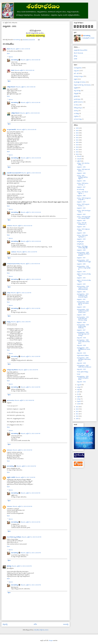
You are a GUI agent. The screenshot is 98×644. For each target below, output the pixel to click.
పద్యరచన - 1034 (81, 278)
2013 (77, 409)
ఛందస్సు (76, 111)
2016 (77, 152)
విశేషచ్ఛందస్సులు (78, 108)
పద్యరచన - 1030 (81, 307)
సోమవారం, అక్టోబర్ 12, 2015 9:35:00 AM (31, 173)
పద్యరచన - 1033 (81, 284)
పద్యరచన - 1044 (81, 208)
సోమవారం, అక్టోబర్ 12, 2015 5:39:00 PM (26, 466)
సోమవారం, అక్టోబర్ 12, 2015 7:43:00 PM (25, 477)
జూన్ (79, 392)
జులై (78, 389)
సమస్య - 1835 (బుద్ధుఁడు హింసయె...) (83, 205)
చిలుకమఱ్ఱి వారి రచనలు (80, 82)
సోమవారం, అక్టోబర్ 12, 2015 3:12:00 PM (30, 308)
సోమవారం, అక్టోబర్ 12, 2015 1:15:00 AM (20, 49)
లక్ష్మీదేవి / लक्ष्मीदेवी (11, 477)
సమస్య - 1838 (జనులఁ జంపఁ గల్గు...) (83, 184)
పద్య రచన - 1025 (81, 345)
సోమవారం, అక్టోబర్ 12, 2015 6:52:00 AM (30, 113)
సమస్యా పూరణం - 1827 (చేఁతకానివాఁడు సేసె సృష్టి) (84, 261)
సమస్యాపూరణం (78, 68)
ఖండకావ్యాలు (77, 99)
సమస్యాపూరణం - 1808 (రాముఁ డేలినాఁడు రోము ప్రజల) (83, 342)
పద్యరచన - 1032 (81, 292)
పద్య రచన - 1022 (81, 369)
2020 (77, 142)
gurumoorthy (10, 400)
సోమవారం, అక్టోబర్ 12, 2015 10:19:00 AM (31, 241)
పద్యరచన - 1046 (81, 196)
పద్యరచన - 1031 (81, 299)
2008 (77, 419)
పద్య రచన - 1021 (81, 382)
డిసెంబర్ (79, 156)
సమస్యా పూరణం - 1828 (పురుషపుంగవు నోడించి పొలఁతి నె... (83, 254)
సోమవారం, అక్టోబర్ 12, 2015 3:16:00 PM (30, 387)
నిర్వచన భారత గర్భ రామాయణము (82, 85)
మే (78, 394)
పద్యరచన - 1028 (81, 322)
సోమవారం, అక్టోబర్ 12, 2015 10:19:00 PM (22, 566)
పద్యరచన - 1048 (81, 181)
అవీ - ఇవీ (76, 73)
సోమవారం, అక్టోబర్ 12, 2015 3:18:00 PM (30, 433)
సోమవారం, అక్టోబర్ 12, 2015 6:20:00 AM (30, 60)
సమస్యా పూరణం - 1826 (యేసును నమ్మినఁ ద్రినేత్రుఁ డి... (84, 268)
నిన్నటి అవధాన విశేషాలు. (83, 355)
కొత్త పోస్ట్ (5, 624)
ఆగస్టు (79, 387)
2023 (77, 135)
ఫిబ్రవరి (79, 401)
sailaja (9, 293)
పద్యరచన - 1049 (81, 173)
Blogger (51, 640)
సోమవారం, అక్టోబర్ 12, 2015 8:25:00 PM (22, 506)
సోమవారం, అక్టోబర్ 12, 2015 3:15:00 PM (30, 356)
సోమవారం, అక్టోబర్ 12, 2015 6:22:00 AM (30, 102)
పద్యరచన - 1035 (81, 272)
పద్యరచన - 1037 (81, 258)
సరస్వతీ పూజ (80, 244)
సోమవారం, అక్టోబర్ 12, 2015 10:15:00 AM (31, 212)
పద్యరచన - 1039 (81, 239)
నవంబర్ (79, 159)
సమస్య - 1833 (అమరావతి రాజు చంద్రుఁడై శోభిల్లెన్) (84, 217)
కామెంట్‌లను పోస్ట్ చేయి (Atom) (41, 630)
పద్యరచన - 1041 (81, 227)
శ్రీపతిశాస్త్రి (9, 566)
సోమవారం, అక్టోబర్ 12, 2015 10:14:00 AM (31, 158)
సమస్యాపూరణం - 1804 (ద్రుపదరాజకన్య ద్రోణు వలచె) (83, 378)
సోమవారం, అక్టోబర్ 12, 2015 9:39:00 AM (24, 70)
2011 (77, 414)
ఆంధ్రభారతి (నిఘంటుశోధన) (81, 50)
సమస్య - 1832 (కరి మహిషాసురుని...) (82, 224)
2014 (77, 407)
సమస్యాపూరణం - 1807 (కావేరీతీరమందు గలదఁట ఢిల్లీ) (84, 349)
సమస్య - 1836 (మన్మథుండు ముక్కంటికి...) (84, 199)
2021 (77, 140)
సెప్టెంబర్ (79, 385)
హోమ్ (35, 624)
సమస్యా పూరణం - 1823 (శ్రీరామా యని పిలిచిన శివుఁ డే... (83, 303)
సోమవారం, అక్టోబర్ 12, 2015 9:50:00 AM (30, 264)
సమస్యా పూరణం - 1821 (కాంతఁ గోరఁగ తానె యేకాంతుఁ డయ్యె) (83, 319)
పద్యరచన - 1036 (81, 264)
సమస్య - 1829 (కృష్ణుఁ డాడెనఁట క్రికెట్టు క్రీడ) (82, 247)
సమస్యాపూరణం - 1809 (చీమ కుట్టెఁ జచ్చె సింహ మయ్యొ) (83, 334)
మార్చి (79, 399)
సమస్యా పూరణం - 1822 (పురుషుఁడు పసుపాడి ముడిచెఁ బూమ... (83, 311)
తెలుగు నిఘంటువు (78, 53)
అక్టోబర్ (79, 161)
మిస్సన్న (9, 322)
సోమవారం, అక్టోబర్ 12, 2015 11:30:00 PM (31, 553)
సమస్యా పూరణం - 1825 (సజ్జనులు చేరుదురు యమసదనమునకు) (83, 288)
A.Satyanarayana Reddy (13, 264)
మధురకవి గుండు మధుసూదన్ (14, 173)
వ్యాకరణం (76, 116)
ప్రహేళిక (76, 96)
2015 (77, 154)
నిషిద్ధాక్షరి (76, 93)
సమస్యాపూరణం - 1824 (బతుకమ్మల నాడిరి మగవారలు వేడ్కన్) (83, 296)
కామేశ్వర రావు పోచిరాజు (12, 370)
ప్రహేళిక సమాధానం (78, 102)
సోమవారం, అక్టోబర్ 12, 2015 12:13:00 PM (21, 293)
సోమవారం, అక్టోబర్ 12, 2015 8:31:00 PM (30, 522)
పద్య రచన (76, 71)
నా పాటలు (76, 105)
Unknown (9, 450)
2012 (77, 411)
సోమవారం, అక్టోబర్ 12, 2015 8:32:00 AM (26, 130)
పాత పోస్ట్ (66, 624)
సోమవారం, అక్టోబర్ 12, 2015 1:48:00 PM (21, 322)
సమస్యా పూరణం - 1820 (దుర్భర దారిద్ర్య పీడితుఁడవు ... (83, 326)
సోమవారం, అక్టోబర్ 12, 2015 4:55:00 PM (22, 450)
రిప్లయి (8, 53)
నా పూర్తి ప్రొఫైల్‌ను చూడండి (88, 38)
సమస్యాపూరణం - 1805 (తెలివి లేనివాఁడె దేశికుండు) (84, 366)
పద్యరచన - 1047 (81, 187)
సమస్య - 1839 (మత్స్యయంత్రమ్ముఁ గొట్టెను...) (82, 177)
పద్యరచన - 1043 (81, 214)
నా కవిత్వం (76, 113)
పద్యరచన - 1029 (81, 315)
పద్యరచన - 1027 (81, 330)
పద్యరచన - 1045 (81, 202)
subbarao (9, 226)
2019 (77, 145)
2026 (77, 128)
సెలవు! (79, 374)
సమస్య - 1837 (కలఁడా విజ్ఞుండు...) (82, 193)
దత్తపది (76, 79)
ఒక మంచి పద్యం (78, 119)
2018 (77, 147)
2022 (77, 138)
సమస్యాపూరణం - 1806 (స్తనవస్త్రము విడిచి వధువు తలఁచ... (84, 359)
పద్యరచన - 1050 (81, 167)
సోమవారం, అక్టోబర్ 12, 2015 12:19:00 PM (27, 252)
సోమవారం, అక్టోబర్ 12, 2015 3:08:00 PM (24, 400)
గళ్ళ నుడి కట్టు (77, 91)
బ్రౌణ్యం (76, 56)
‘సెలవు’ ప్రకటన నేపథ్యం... (83, 372)
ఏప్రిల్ (79, 397)
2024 (77, 133)
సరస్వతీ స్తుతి (80, 242)
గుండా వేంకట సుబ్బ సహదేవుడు (14, 537)
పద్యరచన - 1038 (81, 250)
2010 (77, 416)
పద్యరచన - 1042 (81, 220)
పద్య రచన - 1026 (81, 338)
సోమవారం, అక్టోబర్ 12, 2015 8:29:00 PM (30, 493)
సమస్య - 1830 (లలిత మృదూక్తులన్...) (82, 236)
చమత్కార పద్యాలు (78, 76)
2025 (77, 131)
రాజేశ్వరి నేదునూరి (11, 87)
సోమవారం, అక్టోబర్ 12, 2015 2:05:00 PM (28, 370)
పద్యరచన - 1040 (81, 233)
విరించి (8, 49)
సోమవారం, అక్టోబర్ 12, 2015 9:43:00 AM (22, 226)
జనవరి (79, 404)
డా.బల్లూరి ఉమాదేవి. (12, 130)
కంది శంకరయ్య (15, 60)
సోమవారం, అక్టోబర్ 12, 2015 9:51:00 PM (31, 537)
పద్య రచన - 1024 (81, 353)
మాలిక (75, 59)
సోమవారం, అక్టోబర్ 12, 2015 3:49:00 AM (26, 87)
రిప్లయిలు (11, 57)
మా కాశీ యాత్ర (80, 189)
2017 (77, 149)
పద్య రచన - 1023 (81, 363)
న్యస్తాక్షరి (76, 88)
